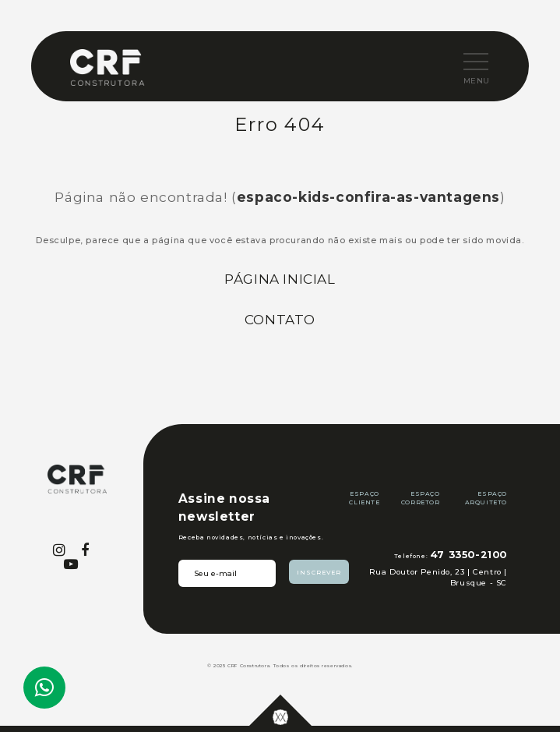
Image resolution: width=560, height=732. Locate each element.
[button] (463, 62)
